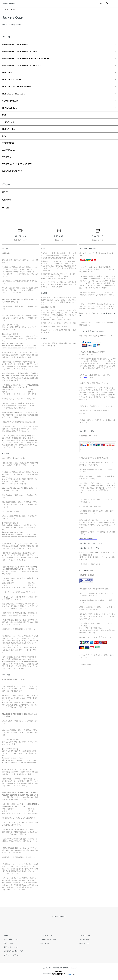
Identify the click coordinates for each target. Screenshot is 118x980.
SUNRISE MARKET (9, 3)
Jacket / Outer (14, 10)
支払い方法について (10, 949)
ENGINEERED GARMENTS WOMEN (20, 52)
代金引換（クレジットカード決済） (92, 545)
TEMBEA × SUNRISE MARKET (17, 164)
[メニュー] (115, 3)
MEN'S (5, 193)
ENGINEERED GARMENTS (15, 44)
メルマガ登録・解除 (47, 941)
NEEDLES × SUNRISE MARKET (18, 87)
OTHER (6, 209)
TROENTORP (9, 122)
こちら (111, 656)
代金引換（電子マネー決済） (90, 549)
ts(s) (4, 136)
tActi (4, 115)
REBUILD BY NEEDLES (14, 94)
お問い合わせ (83, 945)
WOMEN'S (7, 201)
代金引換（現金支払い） (88, 540)
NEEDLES (7, 73)
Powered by (59, 974)
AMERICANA (8, 150)
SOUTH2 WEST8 (10, 101)
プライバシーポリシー (10, 956)
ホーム (4, 10)
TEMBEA (7, 157)
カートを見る (83, 941)
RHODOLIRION (10, 108)
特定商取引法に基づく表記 (12, 953)
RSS (42, 945)
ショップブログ (46, 937)
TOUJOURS (8, 143)
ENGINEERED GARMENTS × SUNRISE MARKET (26, 59)
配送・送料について (10, 941)
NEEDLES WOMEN (12, 80)
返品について (7, 945)
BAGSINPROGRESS (12, 171)
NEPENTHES (9, 129)
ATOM (47, 945)
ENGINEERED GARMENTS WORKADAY (22, 66)
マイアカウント (84, 937)
